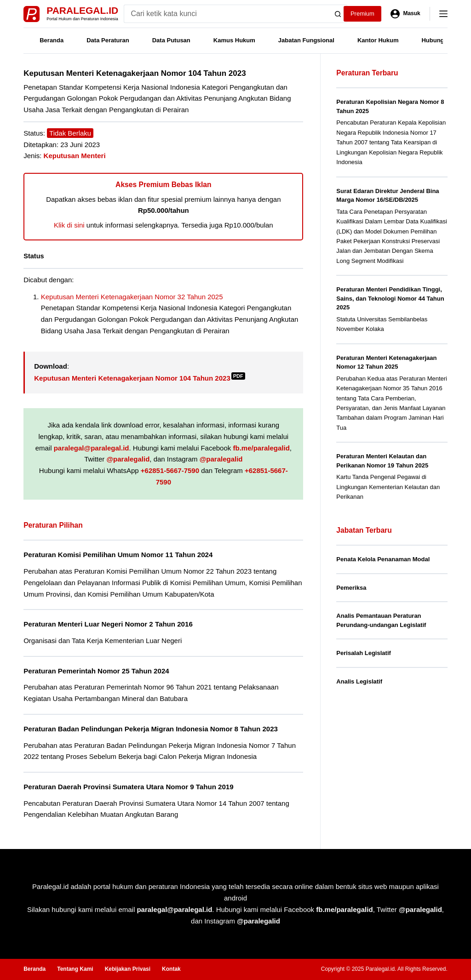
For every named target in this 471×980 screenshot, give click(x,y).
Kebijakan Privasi (128, 969)
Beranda (52, 40)
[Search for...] (227, 14)
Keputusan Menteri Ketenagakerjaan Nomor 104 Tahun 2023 (140, 378)
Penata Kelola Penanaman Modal (383, 559)
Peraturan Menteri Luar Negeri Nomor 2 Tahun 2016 (108, 624)
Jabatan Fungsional (306, 40)
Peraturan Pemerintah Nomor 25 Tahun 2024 (96, 671)
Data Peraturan (108, 40)
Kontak (171, 969)
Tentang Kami (75, 969)
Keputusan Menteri (75, 156)
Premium (362, 14)
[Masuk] (405, 14)
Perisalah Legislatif (364, 653)
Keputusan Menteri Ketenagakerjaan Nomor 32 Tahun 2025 (132, 297)
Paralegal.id (82, 10)
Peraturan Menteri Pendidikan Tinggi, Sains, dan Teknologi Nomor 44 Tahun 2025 (390, 298)
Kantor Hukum (378, 40)
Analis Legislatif (359, 681)
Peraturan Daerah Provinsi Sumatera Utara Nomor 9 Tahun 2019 (128, 787)
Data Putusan (171, 40)
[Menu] (443, 14)
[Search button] (338, 14)
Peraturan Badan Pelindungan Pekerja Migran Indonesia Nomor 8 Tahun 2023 (151, 729)
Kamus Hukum (234, 40)
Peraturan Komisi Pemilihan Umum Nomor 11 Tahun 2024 (118, 555)
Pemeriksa (351, 588)
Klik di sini (69, 225)
